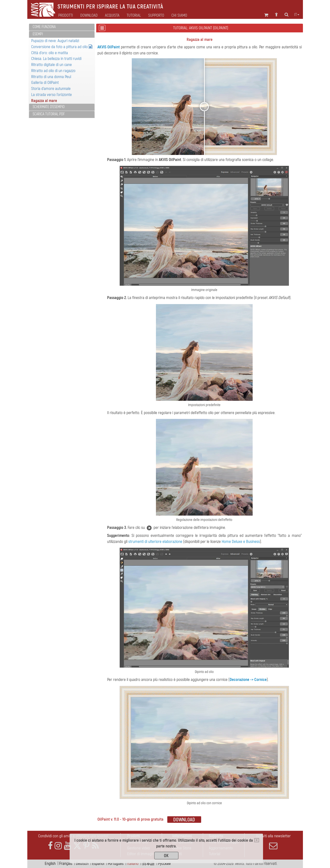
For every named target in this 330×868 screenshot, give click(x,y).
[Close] (257, 840)
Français (66, 864)
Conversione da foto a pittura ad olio (62, 47)
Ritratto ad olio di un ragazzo (53, 71)
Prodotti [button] (66, 15)
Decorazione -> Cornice (248, 680)
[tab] (62, 27)
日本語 (148, 864)
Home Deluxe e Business (241, 542)
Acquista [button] (112, 15)
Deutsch (82, 864)
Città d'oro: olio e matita (50, 53)
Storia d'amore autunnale (51, 89)
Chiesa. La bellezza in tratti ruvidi (56, 59)
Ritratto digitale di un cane (51, 65)
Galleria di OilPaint (45, 83)
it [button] (297, 15)
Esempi (38, 34)
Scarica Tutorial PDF (49, 114)
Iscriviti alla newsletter (273, 842)
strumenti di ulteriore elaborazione (155, 542)
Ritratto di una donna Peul (51, 77)
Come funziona (44, 27)
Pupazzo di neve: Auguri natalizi (55, 41)
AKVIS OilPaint (109, 47)
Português (116, 864)
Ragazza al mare (44, 101)
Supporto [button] (156, 15)
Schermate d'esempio (49, 107)
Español (98, 864)
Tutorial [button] (134, 15)
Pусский (164, 864)
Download (89, 15)
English (50, 864)
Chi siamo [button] (179, 15)
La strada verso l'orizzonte (51, 95)
